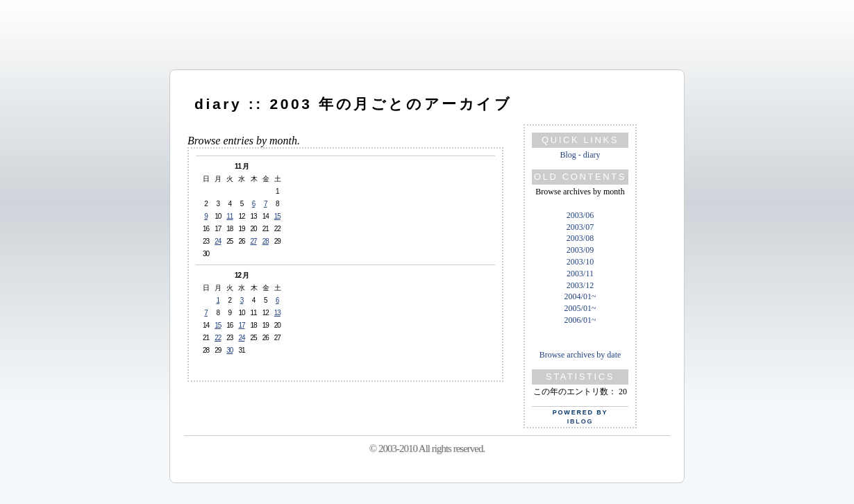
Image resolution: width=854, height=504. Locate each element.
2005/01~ (580, 308)
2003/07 (580, 227)
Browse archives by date (580, 355)
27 (254, 241)
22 (218, 338)
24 (218, 241)
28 (266, 241)
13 (277, 313)
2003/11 (580, 274)
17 (241, 325)
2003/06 (580, 215)
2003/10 (580, 262)
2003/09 (580, 250)
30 (229, 350)
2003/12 (580, 285)
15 (277, 216)
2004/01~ (580, 296)
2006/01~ (580, 320)
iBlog (580, 421)
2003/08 (580, 238)
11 (229, 216)
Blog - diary (580, 155)
